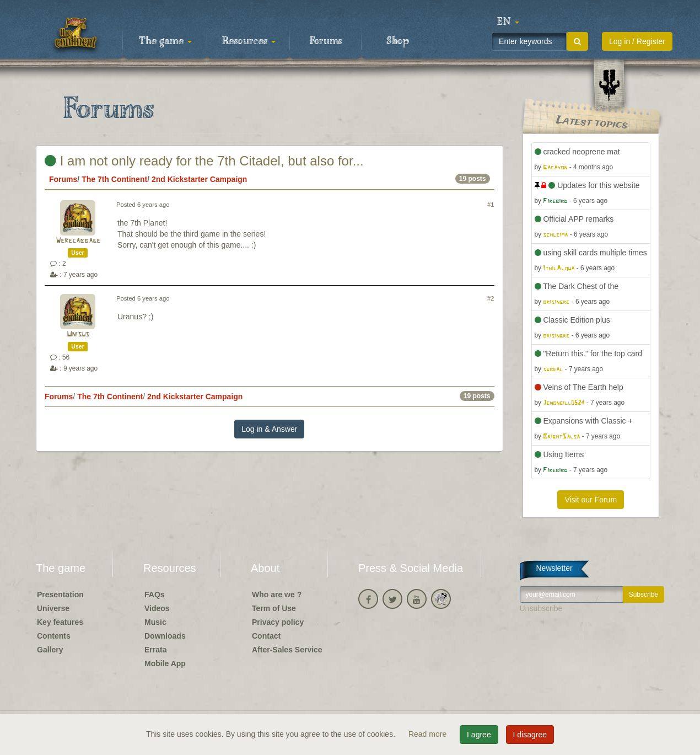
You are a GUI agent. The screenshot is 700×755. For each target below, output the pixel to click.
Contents (54, 636)
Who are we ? (277, 595)
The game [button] (165, 41)
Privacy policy (278, 622)
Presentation (60, 595)
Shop (398, 41)
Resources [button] (249, 41)
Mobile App (165, 663)
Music (155, 622)
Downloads (165, 636)
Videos (157, 608)
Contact (266, 636)
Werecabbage (78, 241)
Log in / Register (637, 41)
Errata (155, 650)
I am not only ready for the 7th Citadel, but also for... (204, 161)
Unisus (78, 334)
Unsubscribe (541, 608)
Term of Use (274, 608)
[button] (508, 22)
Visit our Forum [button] (591, 500)
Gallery (50, 650)
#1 (491, 205)
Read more (429, 734)
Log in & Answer (269, 429)
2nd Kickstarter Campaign (200, 179)
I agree (479, 735)
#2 (491, 298)
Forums (326, 41)
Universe (53, 608)
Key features (60, 622)
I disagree (530, 735)
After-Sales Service (287, 650)
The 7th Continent (114, 179)
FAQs (155, 595)
